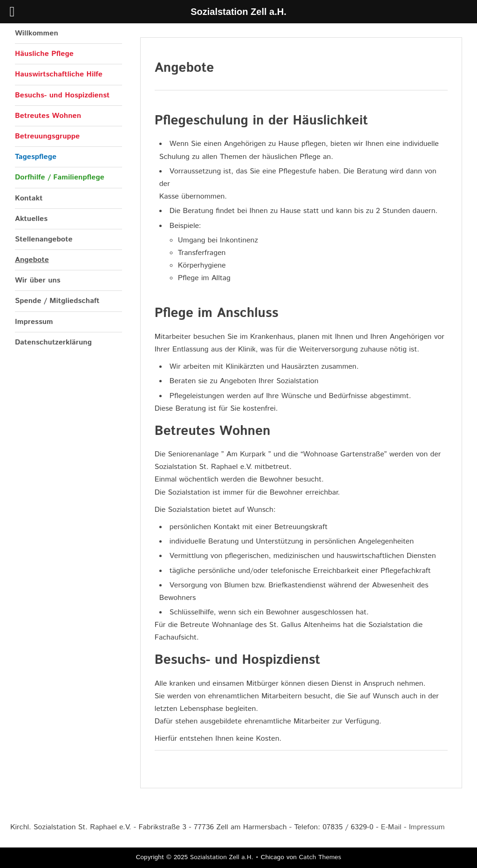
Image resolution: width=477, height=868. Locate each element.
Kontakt (29, 198)
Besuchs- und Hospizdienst (62, 95)
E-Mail (391, 827)
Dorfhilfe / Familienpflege (60, 177)
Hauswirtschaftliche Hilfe (59, 74)
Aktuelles (31, 219)
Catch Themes (320, 857)
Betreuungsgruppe (47, 136)
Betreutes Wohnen (48, 116)
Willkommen (37, 33)
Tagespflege (36, 157)
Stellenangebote (44, 239)
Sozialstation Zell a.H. (222, 857)
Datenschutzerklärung (53, 342)
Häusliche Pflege (44, 54)
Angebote (32, 260)
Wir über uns (38, 280)
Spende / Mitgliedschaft (57, 301)
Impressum (34, 322)
